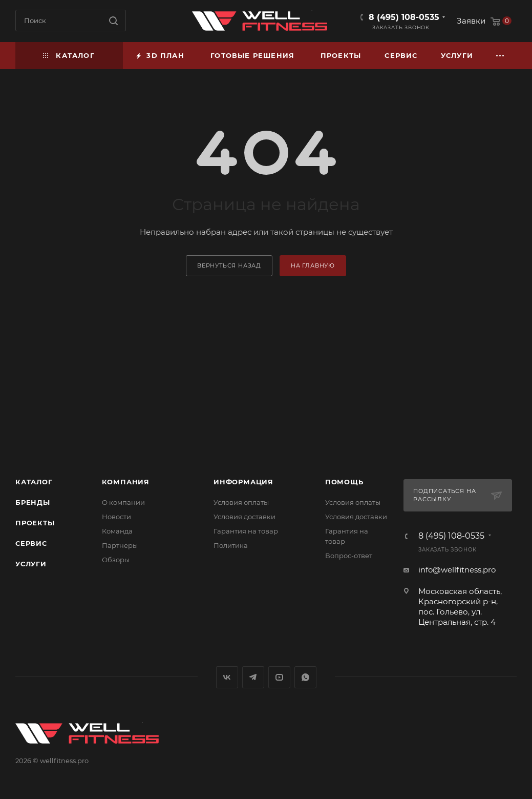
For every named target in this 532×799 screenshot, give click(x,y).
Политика (231, 545)
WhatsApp (305, 677)
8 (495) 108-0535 (404, 17)
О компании (123, 502)
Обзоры (116, 560)
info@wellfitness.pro (457, 570)
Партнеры (120, 545)
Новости (116, 517)
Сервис (31, 543)
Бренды (33, 502)
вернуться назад (229, 265)
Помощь (344, 482)
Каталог (34, 482)
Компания (126, 482)
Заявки (471, 21)
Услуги (31, 564)
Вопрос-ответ (349, 556)
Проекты (35, 523)
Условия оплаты (241, 502)
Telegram (253, 677)
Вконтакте (227, 677)
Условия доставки (244, 517)
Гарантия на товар (246, 531)
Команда (117, 531)
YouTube (279, 677)
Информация (243, 482)
